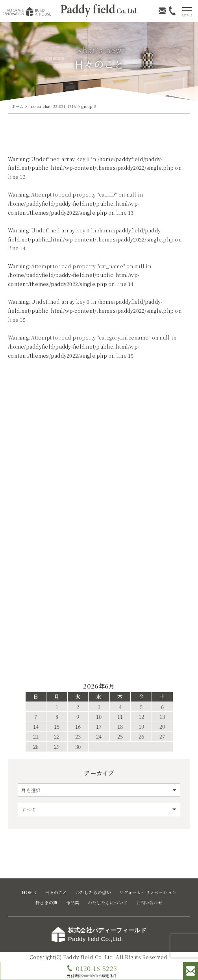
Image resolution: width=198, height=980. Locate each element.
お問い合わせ (149, 903)
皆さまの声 (46, 903)
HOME (29, 892)
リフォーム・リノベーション (148, 892)
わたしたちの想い (93, 892)
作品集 (73, 903)
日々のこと (56, 892)
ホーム (18, 106)
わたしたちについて (108, 903)
